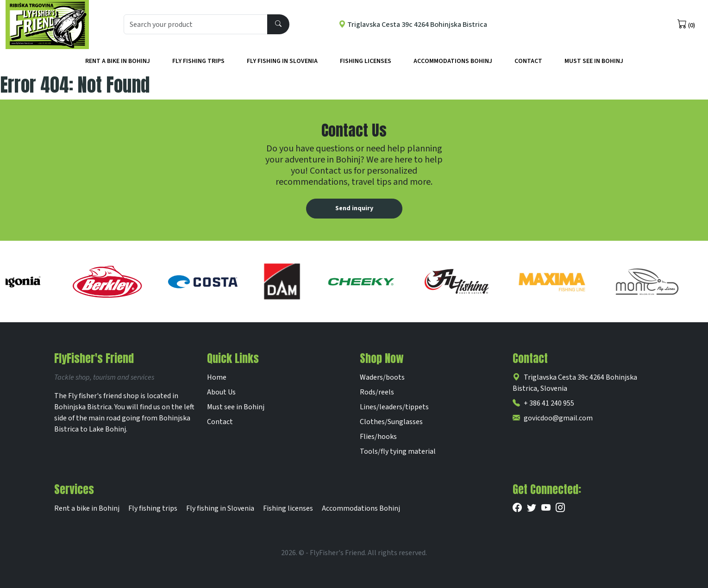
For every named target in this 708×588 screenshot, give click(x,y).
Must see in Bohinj (236, 407)
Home (217, 377)
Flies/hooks (378, 437)
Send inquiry (354, 208)
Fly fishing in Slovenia (282, 61)
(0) (686, 25)
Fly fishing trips (198, 61)
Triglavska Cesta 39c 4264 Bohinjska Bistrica (413, 25)
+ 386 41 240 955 (543, 403)
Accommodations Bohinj (453, 61)
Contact (528, 61)
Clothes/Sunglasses (391, 422)
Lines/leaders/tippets (394, 407)
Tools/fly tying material (398, 451)
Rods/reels (377, 392)
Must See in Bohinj (594, 61)
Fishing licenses (366, 61)
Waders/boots (382, 377)
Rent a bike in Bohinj (118, 61)
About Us (221, 392)
